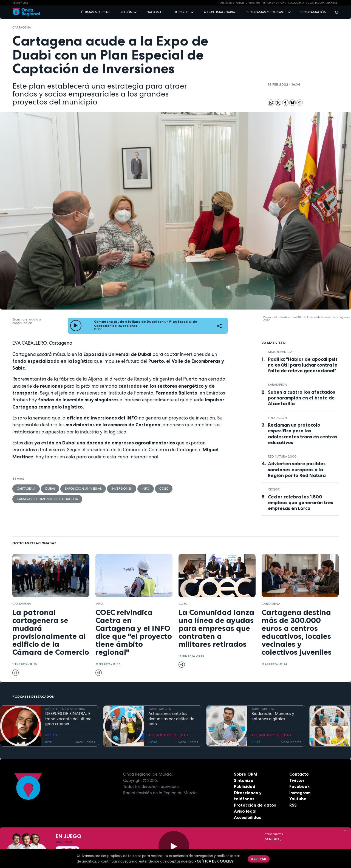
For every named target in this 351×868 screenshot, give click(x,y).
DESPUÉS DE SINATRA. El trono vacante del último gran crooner (68, 719)
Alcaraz (332, 3)
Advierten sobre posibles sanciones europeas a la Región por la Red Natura (297, 469)
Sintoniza (244, 780)
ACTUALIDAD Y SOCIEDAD (168, 735)
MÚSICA (51, 735)
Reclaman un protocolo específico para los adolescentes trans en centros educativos (303, 434)
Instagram (300, 793)
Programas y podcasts (266, 12)
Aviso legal (245, 811)
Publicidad (245, 786)
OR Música (273, 839)
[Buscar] (335, 12)
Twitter (297, 780)
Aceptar (259, 859)
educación (277, 418)
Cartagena (22, 27)
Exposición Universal (83, 489)
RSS (293, 805)
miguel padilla (280, 352)
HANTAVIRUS (226, 3)
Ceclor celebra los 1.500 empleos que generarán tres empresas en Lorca (301, 503)
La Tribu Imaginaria (219, 12)
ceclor (274, 489)
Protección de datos (255, 805)
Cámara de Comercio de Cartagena (47, 499)
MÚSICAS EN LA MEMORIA (65, 709)
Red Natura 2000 (282, 456)
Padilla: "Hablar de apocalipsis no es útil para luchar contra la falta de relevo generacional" (303, 365)
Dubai (50, 489)
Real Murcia (296, 3)
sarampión (278, 385)
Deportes (182, 12)
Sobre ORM (246, 774)
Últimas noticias (95, 12)
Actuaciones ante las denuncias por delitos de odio (171, 719)
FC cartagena (315, 3)
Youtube (298, 799)
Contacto (299, 774)
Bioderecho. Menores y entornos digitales (273, 716)
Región (126, 12)
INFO (146, 489)
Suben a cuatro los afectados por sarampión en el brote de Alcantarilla (302, 398)
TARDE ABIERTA (160, 709)
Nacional (155, 12)
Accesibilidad (248, 817)
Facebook (299, 786)
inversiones (122, 489)
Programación (313, 12)
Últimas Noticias (274, 3)
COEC (164, 489)
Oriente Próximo (248, 3)
